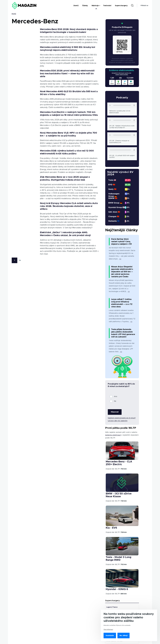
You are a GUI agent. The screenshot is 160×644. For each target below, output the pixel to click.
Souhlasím (110, 636)
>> (120, 259)
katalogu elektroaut (113, 435)
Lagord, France (112, 607)
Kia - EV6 (111, 528)
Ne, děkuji (123, 636)
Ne (115, 401)
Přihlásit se (144, 6)
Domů (14, 14)
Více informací (108, 630)
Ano (116, 396)
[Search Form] (132, 6)
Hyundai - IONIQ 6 (117, 589)
